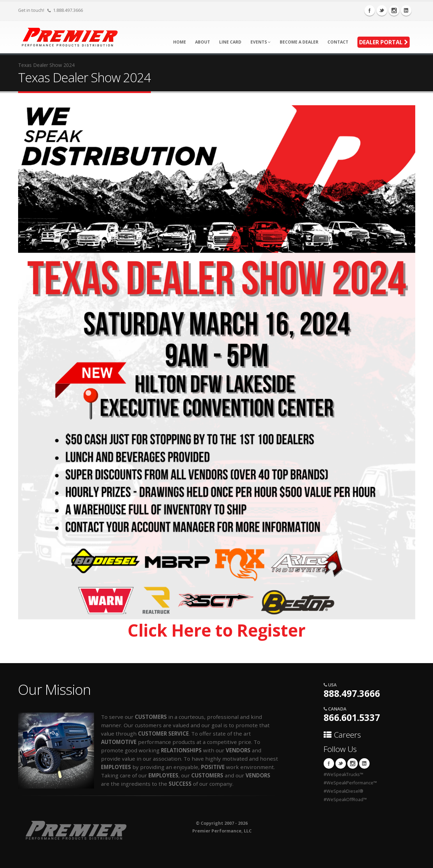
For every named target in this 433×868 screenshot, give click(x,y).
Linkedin (406, 10)
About (203, 42)
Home (180, 42)
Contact (338, 42)
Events (261, 42)
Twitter (382, 10)
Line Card (230, 42)
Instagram (394, 10)
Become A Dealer (299, 42)
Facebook (370, 10)
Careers (342, 735)
